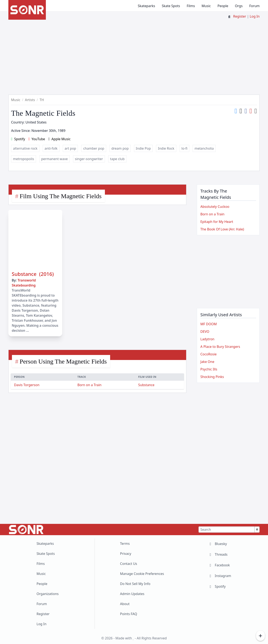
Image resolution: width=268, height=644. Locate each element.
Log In (255, 16)
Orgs (239, 6)
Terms (125, 544)
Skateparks (146, 6)
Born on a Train (90, 385)
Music (206, 6)
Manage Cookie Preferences (142, 574)
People (223, 6)
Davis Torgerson (27, 385)
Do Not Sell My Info (135, 584)
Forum (254, 6)
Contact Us (128, 564)
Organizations (48, 594)
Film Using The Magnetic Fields (61, 196)
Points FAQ (128, 614)
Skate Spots (171, 6)
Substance (146, 385)
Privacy (126, 554)
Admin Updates (132, 594)
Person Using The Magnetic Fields (63, 361)
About (125, 604)
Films (191, 6)
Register (240, 16)
